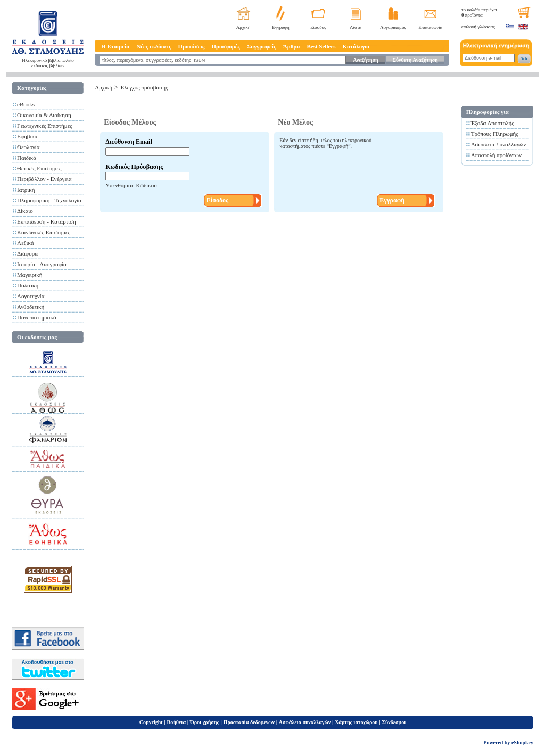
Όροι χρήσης (205, 722)
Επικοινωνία (430, 27)
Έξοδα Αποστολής (493, 123)
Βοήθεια (177, 722)
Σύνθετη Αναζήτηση (415, 60)
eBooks (26, 104)
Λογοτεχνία (31, 296)
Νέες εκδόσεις (154, 46)
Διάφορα (27, 253)
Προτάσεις (192, 46)
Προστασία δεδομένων (249, 722)
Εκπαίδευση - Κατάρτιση (47, 221)
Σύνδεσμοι (394, 722)
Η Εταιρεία (115, 46)
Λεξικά (26, 243)
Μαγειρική (30, 275)
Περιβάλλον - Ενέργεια (44, 179)
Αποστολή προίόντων (496, 155)
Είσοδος (318, 27)
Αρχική (243, 27)
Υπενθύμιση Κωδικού (131, 185)
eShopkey (522, 742)
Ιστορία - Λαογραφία (42, 264)
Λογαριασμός (393, 27)
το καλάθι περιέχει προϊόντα (479, 12)
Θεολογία (28, 147)
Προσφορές (226, 46)
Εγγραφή (281, 27)
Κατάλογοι (356, 46)
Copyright (151, 722)
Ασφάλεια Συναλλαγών (499, 144)
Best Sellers (321, 46)
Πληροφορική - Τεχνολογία (49, 200)
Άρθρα (292, 46)
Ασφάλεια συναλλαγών (305, 722)
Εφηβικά (27, 136)
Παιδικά (27, 158)
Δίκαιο (25, 211)
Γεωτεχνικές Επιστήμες (45, 126)
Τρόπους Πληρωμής (495, 134)
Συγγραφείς (262, 46)
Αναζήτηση (365, 60)
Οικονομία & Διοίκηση (44, 115)
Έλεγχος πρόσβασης (144, 87)
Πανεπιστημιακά (37, 317)
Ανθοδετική (31, 307)
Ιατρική (26, 190)
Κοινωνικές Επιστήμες (44, 232)
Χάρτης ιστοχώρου (356, 722)
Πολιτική (28, 285)
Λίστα (356, 27)
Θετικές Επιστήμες (39, 168)
